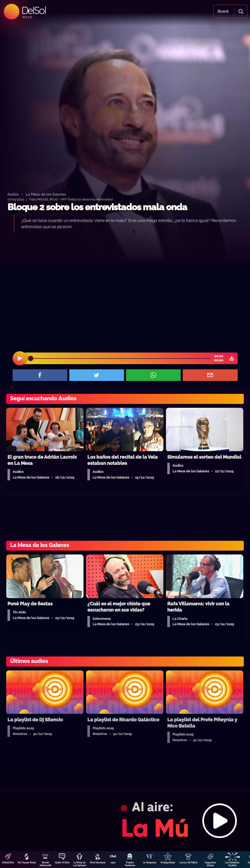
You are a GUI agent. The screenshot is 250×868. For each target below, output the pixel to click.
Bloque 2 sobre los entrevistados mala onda (97, 207)
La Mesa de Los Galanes (80, 864)
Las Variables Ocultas (232, 864)
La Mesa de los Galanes (46, 194)
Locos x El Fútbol (188, 863)
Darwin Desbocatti (45, 864)
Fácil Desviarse (98, 863)
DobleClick (8, 863)
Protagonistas (168, 863)
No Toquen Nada (27, 863)
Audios (13, 194)
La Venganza (149, 863)
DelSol (34, 10)
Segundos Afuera (210, 864)
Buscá (223, 11)
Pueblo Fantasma (130, 864)
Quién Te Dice (62, 863)
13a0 (113, 863)
